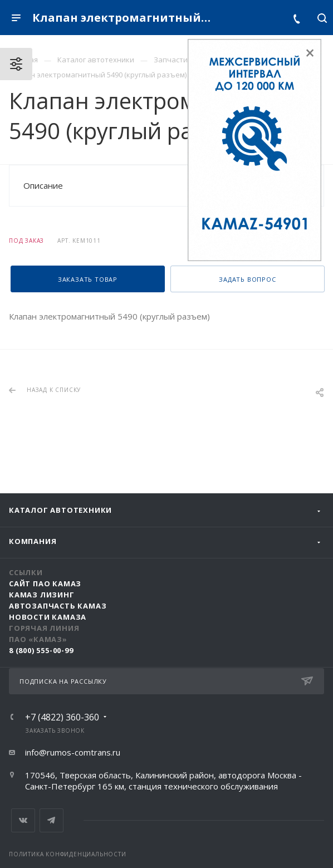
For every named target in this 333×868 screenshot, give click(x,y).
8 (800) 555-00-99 (41, 650)
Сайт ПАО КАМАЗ (45, 583)
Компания (33, 541)
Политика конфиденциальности (68, 854)
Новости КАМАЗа (48, 617)
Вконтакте (23, 820)
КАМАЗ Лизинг (42, 595)
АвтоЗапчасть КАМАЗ (58, 606)
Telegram (52, 820)
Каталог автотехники (60, 510)
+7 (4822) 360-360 (62, 717)
